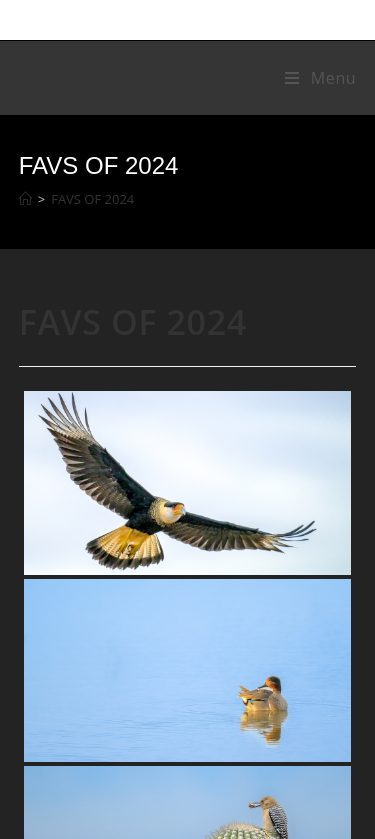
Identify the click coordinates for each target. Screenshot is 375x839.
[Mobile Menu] (320, 78)
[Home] (25, 199)
